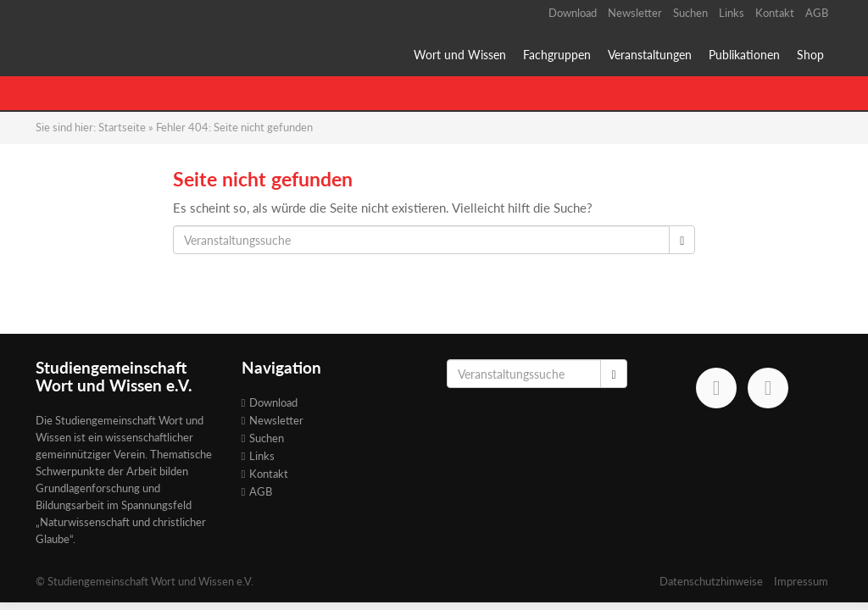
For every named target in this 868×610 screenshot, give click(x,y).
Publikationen (744, 55)
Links (732, 13)
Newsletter (635, 13)
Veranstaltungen (650, 55)
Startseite (122, 127)
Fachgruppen (557, 55)
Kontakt (775, 13)
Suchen (690, 13)
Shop (810, 55)
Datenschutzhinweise (711, 581)
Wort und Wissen (460, 55)
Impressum (801, 581)
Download (573, 13)
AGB (817, 13)
